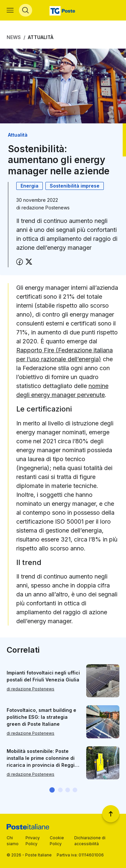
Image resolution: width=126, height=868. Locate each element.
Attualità (41, 37)
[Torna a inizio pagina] (111, 814)
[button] (52, 790)
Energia (30, 186)
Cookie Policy (57, 841)
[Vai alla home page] (63, 10)
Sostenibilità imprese (75, 186)
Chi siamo (13, 841)
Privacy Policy (33, 841)
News (14, 37)
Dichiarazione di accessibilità (90, 841)
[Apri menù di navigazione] (10, 10)
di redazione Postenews (31, 689)
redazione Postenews (46, 208)
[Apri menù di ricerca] (26, 10)
